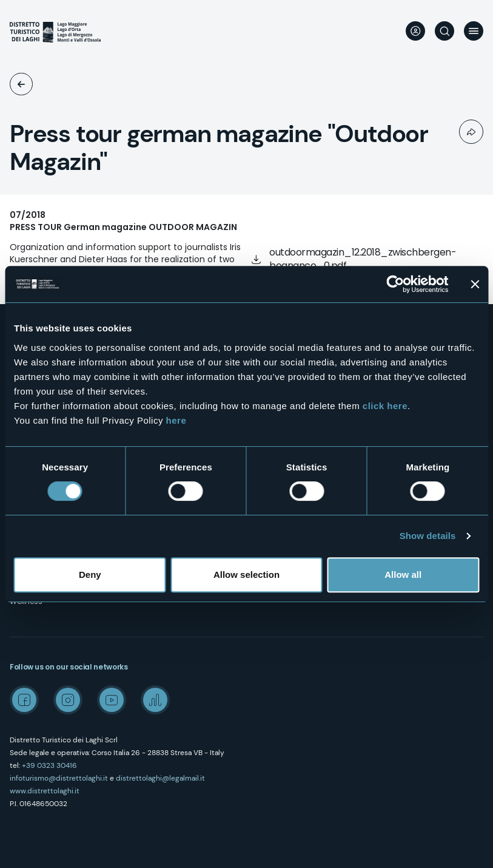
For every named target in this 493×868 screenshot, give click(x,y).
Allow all (403, 575)
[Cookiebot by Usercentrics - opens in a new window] (395, 284)
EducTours (21, 84)
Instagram (68, 700)
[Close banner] (475, 284)
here (176, 420)
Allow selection (246, 575)
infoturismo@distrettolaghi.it (59, 778)
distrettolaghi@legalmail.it (160, 778)
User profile (415, 31)
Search (444, 31)
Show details (428, 536)
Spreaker (155, 700)
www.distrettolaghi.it (45, 791)
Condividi (471, 132)
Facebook (24, 700)
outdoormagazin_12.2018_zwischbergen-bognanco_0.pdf (363, 259)
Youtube (112, 700)
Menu (474, 31)
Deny (90, 575)
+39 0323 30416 (49, 765)
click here (385, 406)
